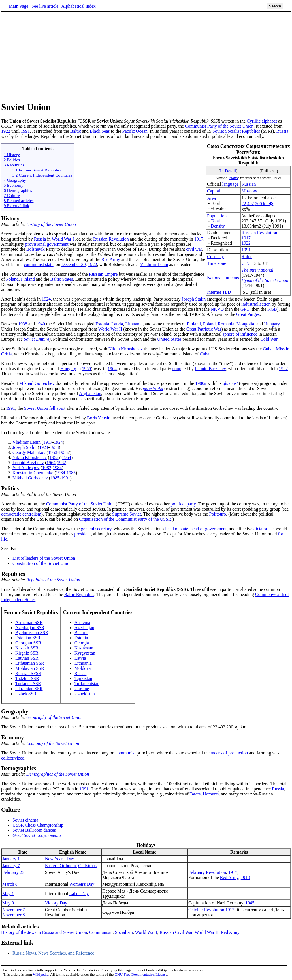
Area (211, 198)
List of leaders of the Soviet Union (44, 558)
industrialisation (256, 304)
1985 (71, 473)
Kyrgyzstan (85, 653)
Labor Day (79, 894)
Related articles (20, 927)
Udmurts (211, 794)
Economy (12, 737)
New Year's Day (60, 859)
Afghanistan (90, 393)
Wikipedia (41, 974)
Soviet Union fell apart (45, 408)
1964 (112, 369)
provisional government (47, 244)
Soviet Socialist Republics (236, 131)
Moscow (249, 191)
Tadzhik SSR (27, 678)
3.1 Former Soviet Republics (37, 170)
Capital (214, 191)
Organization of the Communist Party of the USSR (125, 519)
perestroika (153, 388)
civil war (194, 249)
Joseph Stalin (194, 299)
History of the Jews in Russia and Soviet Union (44, 932)
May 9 (8, 903)
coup (177, 369)
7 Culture (12, 195)
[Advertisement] (49, 56)
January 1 (11, 859)
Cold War (269, 339)
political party (183, 504)
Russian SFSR (28, 673)
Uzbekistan (85, 694)
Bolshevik (36, 249)
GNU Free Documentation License (141, 974)
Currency (216, 257)
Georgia (82, 643)
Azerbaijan (84, 628)
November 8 (14, 915)
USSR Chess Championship (38, 825)
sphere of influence (240, 334)
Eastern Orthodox (61, 866)
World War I (63, 239)
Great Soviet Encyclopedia (37, 835)
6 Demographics (18, 190)
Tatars (195, 794)
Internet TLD (219, 292)
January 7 (11, 866)
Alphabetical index (78, 6)
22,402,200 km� (257, 204)
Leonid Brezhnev (210, 369)
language (230, 184)
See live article (45, 6)
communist (125, 753)
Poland (12, 279)
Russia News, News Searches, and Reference (53, 953)
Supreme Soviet (127, 514)
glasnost (230, 383)
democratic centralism (21, 514)
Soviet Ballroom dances (34, 830)
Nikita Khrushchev (126, 349)
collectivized (13, 758)
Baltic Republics (79, 594)
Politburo (218, 514)
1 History (12, 155)
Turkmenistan (87, 684)
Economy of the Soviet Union (53, 743)
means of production (229, 753)
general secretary (96, 529)
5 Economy (14, 185)
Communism (101, 932)
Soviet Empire (37, 339)
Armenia (82, 622)
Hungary (272, 324)
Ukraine (82, 689)
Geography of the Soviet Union (55, 717)
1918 (245, 877)
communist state (39, 264)
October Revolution (206, 910)
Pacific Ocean (135, 131)
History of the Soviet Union (51, 224)
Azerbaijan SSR (30, 628)
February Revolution (207, 872)
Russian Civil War (176, 932)
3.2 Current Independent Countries (42, 175)
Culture (10, 810)
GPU (245, 309)
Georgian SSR (28, 643)
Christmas (87, 866)
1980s (201, 383)
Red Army (111, 259)
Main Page (19, 6)
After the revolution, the (24, 504)
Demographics (19, 768)
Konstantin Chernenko (33, 473)
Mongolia (245, 324)
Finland (28, 279)
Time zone (217, 263)
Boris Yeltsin (99, 418)
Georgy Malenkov (29, 452)
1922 (6, 131)
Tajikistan (83, 678)
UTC (246, 263)
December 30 (74, 264)
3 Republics (14, 165)
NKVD (217, 309)
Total (215, 221)
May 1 (8, 894)
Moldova (83, 668)
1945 (250, 903)
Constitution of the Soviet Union (42, 563)
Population (217, 216)
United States (169, 339)
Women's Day (82, 884)
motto (234, 178)
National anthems (223, 278)
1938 (23, 324)
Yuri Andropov (26, 468)
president (83, 534)
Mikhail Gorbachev (37, 383)
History (10, 218)
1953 (54, 447)
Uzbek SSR (26, 694)
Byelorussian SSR (32, 633)
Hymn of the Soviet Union (265, 280)
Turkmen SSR (28, 684)
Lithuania (134, 324)
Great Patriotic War (204, 329)
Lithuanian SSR (30, 663)
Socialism (124, 932)
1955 (63, 452)
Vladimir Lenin (154, 264)
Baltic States (61, 279)
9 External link (16, 206)
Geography (15, 711)
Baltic (76, 131)
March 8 (10, 884)
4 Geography (15, 180)
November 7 (14, 910)
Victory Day (56, 903)
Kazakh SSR (27, 648)
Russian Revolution (259, 233)
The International (257, 270)
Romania (226, 324)
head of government (208, 529)
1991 (25, 131)
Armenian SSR (29, 622)
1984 (57, 468)
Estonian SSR (28, 638)
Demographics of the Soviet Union (58, 774)
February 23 (13, 872)
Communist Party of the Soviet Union (219, 126)
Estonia (102, 324)
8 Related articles (19, 200)
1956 (86, 369)
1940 (41, 324)
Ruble (247, 257)
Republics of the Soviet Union (53, 580)
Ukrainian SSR (29, 689)
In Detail (228, 171)
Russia (282, 131)
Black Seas (100, 131)
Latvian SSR (27, 658)
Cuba (204, 354)
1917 (246, 238)
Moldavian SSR (30, 668)
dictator (260, 529)
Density (218, 226)
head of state (177, 529)
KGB (272, 309)
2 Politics (12, 160)
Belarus (81, 633)
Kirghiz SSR (27, 653)
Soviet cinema (25, 820)
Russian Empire (103, 274)
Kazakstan (84, 648)
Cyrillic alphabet (262, 121)
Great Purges (248, 314)
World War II (110, 329)
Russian (249, 184)
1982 (284, 369)
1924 (46, 299)
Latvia (117, 324)
